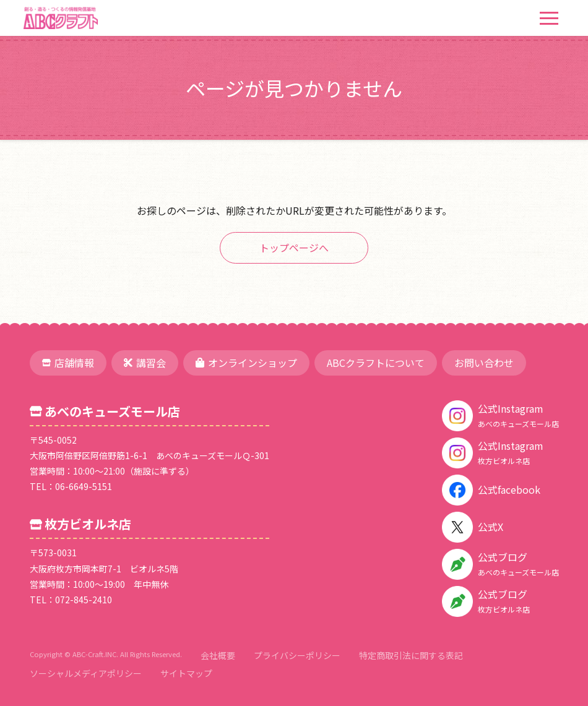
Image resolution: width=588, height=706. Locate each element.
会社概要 (218, 655)
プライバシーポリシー (297, 655)
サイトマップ (186, 673)
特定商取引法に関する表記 (411, 655)
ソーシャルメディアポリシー (86, 673)
